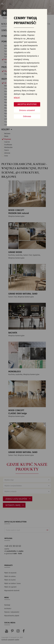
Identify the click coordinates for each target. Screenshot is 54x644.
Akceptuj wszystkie (27, 104)
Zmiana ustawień (27, 110)
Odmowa (27, 116)
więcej (17, 98)
